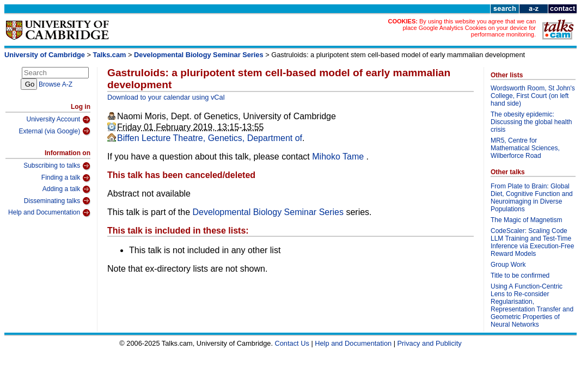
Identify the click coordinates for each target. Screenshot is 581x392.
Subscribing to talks (57, 166)
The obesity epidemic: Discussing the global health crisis (531, 122)
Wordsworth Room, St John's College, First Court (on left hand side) (533, 96)
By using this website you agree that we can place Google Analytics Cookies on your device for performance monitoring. (469, 28)
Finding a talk (66, 178)
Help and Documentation (49, 213)
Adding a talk (66, 189)
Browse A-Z (56, 84)
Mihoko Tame (339, 157)
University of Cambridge (45, 55)
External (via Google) (54, 131)
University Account (58, 120)
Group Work (508, 265)
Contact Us (292, 343)
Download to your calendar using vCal (166, 97)
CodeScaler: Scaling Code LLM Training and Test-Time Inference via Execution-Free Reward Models (532, 242)
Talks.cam (110, 55)
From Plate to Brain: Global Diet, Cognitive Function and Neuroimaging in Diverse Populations (532, 198)
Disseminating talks (57, 201)
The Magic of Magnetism (526, 220)
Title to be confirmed (520, 275)
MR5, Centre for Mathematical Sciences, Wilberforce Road (525, 148)
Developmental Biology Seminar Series (199, 55)
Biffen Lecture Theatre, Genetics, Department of (210, 138)
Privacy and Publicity (430, 343)
